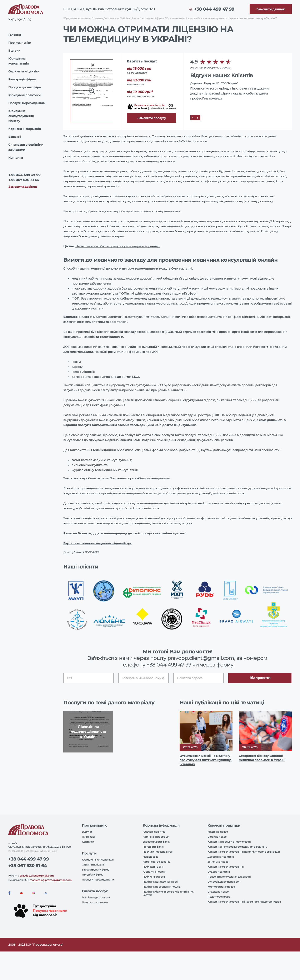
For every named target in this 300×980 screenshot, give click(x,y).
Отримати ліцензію (23, 71)
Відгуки (14, 51)
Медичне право (218, 832)
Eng (29, 19)
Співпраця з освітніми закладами (26, 147)
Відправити (260, 678)
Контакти (16, 158)
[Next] (198, 118)
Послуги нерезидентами (98, 880)
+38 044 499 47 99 (214, 9)
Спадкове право (218, 892)
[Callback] (271, 9)
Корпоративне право (221, 887)
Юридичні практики (24, 95)
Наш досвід (150, 857)
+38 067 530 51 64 (24, 180)
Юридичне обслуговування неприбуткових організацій (244, 852)
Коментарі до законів (156, 862)
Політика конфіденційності (160, 882)
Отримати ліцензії (93, 865)
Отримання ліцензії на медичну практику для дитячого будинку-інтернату (206, 760)
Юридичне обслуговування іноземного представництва (244, 902)
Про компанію (19, 43)
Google (226, 68)
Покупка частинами (95, 902)
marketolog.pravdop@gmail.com (51, 880)
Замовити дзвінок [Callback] (23, 187)
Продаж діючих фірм (25, 87)
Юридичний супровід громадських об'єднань (237, 847)
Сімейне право (217, 837)
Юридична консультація (19, 61)
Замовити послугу (152, 118)
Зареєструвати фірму (96, 870)
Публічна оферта (154, 877)
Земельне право (218, 862)
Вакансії (15, 137)
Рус (20, 19)
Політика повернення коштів (162, 887)
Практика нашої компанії (182, 18)
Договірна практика (221, 857)
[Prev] (193, 118)
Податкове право (219, 897)
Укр (11, 19)
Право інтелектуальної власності (229, 877)
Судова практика (219, 872)
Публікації (89, 837)
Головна (15, 35)
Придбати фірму (92, 875)
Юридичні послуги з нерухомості (229, 842)
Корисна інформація (25, 129)
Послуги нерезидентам (27, 103)
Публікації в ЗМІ (153, 867)
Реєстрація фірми (22, 79)
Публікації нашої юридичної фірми (142, 18)
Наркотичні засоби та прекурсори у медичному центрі (118, 246)
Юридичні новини (154, 872)
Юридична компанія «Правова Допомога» (90, 18)
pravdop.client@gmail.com (37, 876)
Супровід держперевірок (224, 882)
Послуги (75, 703)
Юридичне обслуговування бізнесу (21, 116)
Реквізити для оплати (96, 897)
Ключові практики (154, 832)
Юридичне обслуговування (226, 867)
